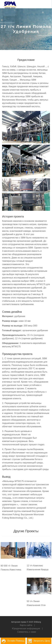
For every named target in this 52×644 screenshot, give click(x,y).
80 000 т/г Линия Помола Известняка (11, 568)
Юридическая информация (26, 629)
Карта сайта (26, 625)
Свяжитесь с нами (27, 632)
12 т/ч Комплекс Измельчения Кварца (38, 568)
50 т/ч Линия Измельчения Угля (36, 603)
